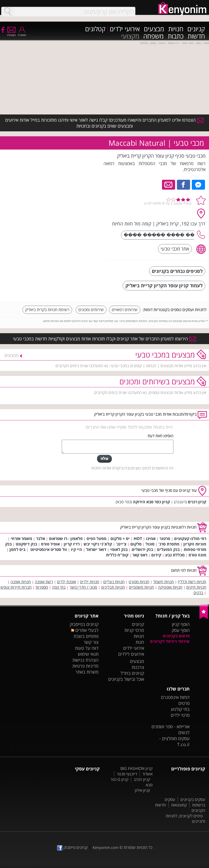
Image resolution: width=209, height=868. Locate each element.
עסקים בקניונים (193, 799)
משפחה (154, 36)
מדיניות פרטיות (85, 666)
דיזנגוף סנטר (127, 774)
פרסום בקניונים (176, 636)
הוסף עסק (181, 630)
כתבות (176, 36)
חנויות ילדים (90, 582)
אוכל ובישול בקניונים (126, 679)
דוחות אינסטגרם (175, 697)
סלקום (136, 544)
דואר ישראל (96, 549)
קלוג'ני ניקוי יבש (98, 544)
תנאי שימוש (88, 654)
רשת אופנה (44, 582)
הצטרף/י (11, 33)
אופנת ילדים (67, 582)
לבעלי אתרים (85, 630)
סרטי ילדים (180, 715)
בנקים (198, 593)
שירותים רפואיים (125, 310)
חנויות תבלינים (113, 587)
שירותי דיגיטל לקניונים (170, 641)
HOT (138, 539)
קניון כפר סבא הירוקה (151, 502)
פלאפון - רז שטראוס (66, 539)
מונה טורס (197, 555)
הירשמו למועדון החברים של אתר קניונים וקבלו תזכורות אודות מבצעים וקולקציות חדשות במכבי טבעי (104, 339)
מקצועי (130, 36)
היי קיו (77, 549)
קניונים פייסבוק (72, 847)
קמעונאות (179, 805)
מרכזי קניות (134, 630)
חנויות (176, 29)
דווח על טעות (87, 648)
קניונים (196, 29)
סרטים (184, 703)
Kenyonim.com (105, 847)
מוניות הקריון (195, 544)
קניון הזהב (142, 779)
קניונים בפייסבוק (84, 624)
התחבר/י (22, 33)
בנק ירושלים (142, 549)
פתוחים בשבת (86, 636)
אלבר (41, 539)
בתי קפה (59, 587)
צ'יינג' (121, 544)
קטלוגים (95, 29)
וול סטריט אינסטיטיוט (48, 549)
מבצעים (154, 29)
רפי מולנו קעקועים (190, 539)
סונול (150, 544)
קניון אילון (142, 790)
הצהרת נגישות (85, 660)
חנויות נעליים (114, 582)
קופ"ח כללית (117, 555)
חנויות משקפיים (141, 587)
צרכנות (138, 667)
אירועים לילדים (131, 654)
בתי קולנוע (180, 709)
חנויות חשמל (164, 582)
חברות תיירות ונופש (16, 587)
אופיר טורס (50, 544)
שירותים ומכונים (91, 310)
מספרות (42, 587)
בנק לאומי (119, 549)
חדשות (196, 36)
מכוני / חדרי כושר (83, 587)
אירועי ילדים (125, 29)
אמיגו (151, 539)
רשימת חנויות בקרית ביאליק (47, 310)
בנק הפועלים (168, 549)
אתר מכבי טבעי (175, 249)
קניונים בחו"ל (132, 673)
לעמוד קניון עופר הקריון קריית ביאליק (164, 285)
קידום (156, 555)
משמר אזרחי (21, 539)
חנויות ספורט (139, 582)
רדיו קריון (72, 544)
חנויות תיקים (196, 587)
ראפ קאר (140, 555)
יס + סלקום (120, 539)
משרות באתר (87, 672)
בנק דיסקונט (26, 544)
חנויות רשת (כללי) (192, 582)
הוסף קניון (181, 624)
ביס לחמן (17, 549)
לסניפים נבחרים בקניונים (177, 271)
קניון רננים (197, 502)
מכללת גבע (175, 555)
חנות (140, 642)
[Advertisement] (65, 226)
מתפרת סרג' (169, 544)
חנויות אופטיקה (170, 587)
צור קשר (91, 642)
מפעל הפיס (97, 539)
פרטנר (165, 539)
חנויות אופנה (21, 582)
